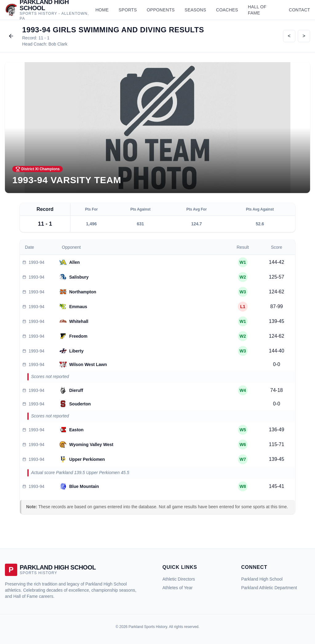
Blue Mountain (84, 486)
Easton (76, 430)
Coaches (227, 10)
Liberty (76, 351)
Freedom (78, 336)
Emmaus (78, 307)
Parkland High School (262, 579)
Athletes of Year (177, 588)
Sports (128, 10)
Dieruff (76, 390)
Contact (299, 10)
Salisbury (79, 277)
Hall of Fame (257, 10)
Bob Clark (58, 44)
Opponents (161, 10)
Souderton (80, 404)
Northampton (83, 292)
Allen (74, 262)
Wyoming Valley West (91, 445)
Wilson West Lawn (88, 364)
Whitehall (79, 321)
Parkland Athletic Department (269, 588)
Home (102, 10)
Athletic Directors (179, 579)
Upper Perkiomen (87, 459)
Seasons (195, 10)
